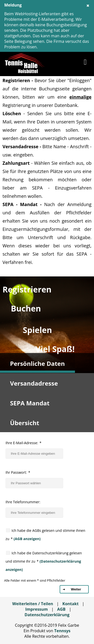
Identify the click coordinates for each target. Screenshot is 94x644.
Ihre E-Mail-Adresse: (23, 443)
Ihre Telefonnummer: (23, 502)
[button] (85, 63)
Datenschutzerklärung (47, 615)
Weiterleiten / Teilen (33, 604)
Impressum (37, 609)
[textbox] (34, 454)
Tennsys (62, 631)
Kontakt (71, 604)
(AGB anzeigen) (26, 539)
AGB (61, 609)
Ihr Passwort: (18, 472)
